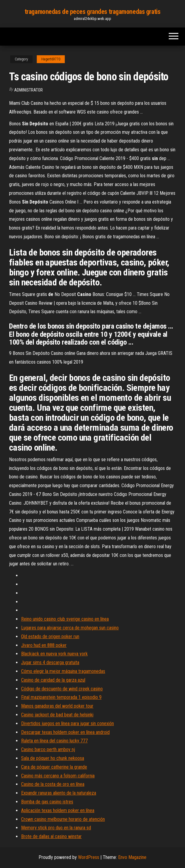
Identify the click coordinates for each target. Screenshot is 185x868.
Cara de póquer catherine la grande (54, 767)
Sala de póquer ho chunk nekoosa (53, 758)
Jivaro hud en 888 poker (44, 645)
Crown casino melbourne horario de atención (63, 819)
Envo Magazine (132, 857)
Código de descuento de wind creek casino (62, 689)
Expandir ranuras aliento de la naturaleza (59, 793)
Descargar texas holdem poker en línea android (65, 732)
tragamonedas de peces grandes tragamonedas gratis (92, 12)
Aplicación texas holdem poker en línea (58, 810)
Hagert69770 (51, 59)
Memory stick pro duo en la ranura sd (56, 828)
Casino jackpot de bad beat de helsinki (57, 715)
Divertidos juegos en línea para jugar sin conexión (67, 723)
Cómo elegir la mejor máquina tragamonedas (63, 671)
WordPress (89, 857)
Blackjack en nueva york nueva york (54, 654)
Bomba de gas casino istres (47, 802)
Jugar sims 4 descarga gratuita (50, 662)
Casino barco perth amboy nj (48, 749)
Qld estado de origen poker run (50, 637)
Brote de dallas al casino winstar (51, 836)
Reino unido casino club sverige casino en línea (65, 619)
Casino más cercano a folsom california (58, 776)
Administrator (28, 90)
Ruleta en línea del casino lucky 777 (54, 741)
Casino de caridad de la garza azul (53, 680)
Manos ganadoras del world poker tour (57, 706)
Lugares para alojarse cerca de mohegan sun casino (70, 628)
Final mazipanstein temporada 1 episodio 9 (61, 697)
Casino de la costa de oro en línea (53, 784)
